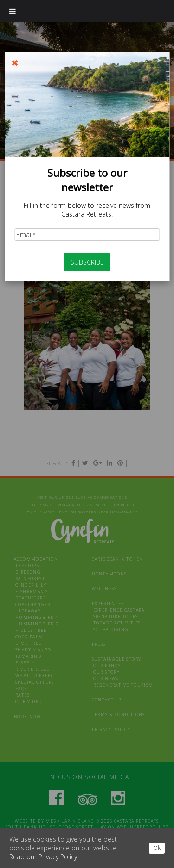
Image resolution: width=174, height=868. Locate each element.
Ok (157, 848)
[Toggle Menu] (13, 11)
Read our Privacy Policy (43, 857)
